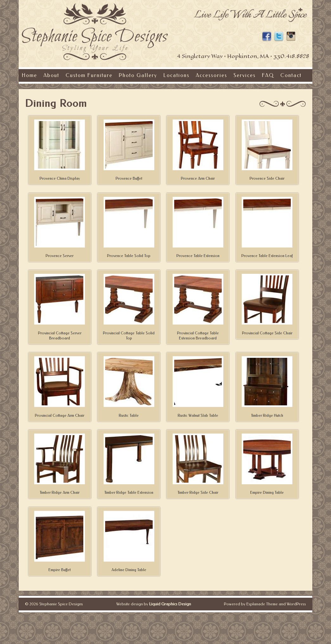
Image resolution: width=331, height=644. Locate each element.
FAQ (268, 75)
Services (245, 75)
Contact (291, 75)
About (51, 75)
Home (29, 75)
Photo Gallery (138, 75)
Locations (176, 75)
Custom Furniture (89, 75)
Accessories (211, 75)
